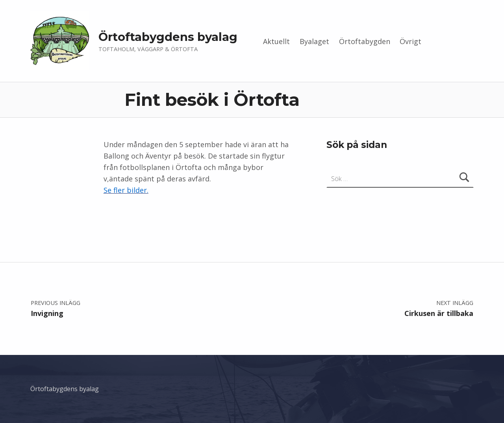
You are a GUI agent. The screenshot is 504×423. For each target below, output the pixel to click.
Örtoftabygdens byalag (168, 37)
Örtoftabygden (365, 41)
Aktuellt (276, 41)
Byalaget (314, 41)
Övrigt (410, 41)
